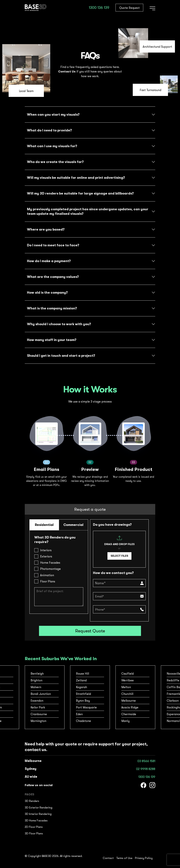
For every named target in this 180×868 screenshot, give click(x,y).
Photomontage (50, 569)
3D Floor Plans (34, 833)
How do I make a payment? (49, 261)
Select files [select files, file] (119, 556)
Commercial (73, 525)
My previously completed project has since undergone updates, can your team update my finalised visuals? (88, 211)
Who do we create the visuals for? (55, 162)
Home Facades (50, 563)
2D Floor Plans (34, 827)
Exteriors (46, 556)
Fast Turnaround (150, 90)
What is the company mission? (52, 308)
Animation (47, 575)
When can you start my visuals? (53, 115)
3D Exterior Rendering (39, 807)
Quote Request (129, 8)
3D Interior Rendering (38, 814)
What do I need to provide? (49, 130)
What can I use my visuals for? (52, 146)
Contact (108, 858)
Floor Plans (48, 581)
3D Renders (32, 801)
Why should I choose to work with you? (59, 324)
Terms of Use (124, 858)
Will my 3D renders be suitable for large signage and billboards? (80, 193)
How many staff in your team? (52, 340)
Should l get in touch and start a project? (61, 356)
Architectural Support (157, 47)
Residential (44, 525)
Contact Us (67, 72)
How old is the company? (47, 293)
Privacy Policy (144, 858)
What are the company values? (53, 277)
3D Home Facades (36, 820)
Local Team (26, 91)
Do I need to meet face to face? (53, 245)
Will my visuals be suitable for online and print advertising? (76, 178)
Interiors (46, 550)
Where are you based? (46, 229)
